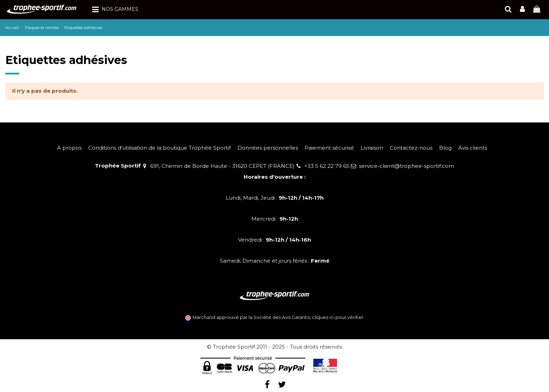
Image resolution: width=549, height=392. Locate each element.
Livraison (372, 148)
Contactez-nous (411, 148)
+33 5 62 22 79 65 (327, 166)
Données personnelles (268, 148)
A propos (69, 148)
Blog (445, 148)
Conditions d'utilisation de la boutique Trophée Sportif (159, 148)
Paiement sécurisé (329, 148)
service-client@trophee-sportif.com (406, 166)
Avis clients (473, 148)
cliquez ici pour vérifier (338, 317)
